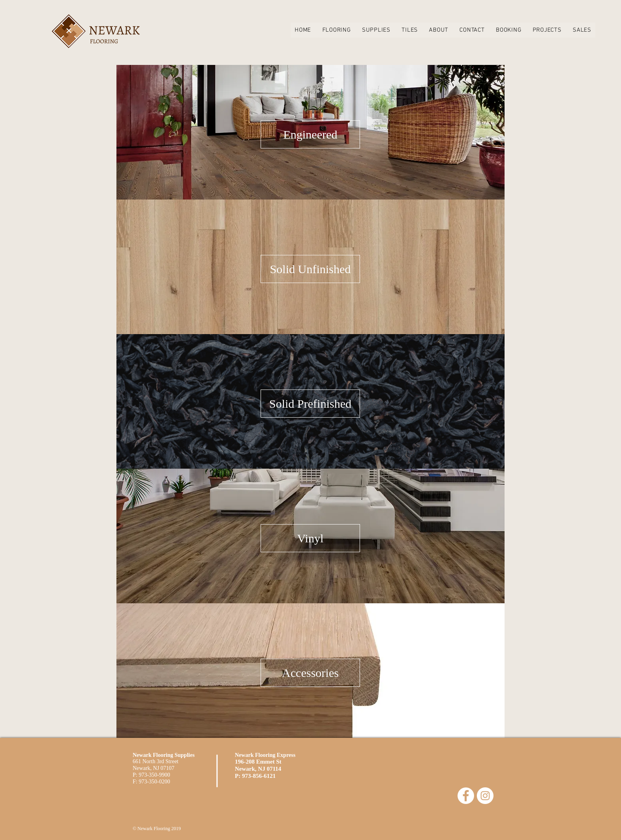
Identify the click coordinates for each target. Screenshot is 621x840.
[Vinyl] (310, 538)
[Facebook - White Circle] (466, 796)
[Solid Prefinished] (310, 404)
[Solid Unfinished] (310, 269)
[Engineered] (310, 134)
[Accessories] (310, 673)
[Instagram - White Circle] (485, 796)
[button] (336, 30)
